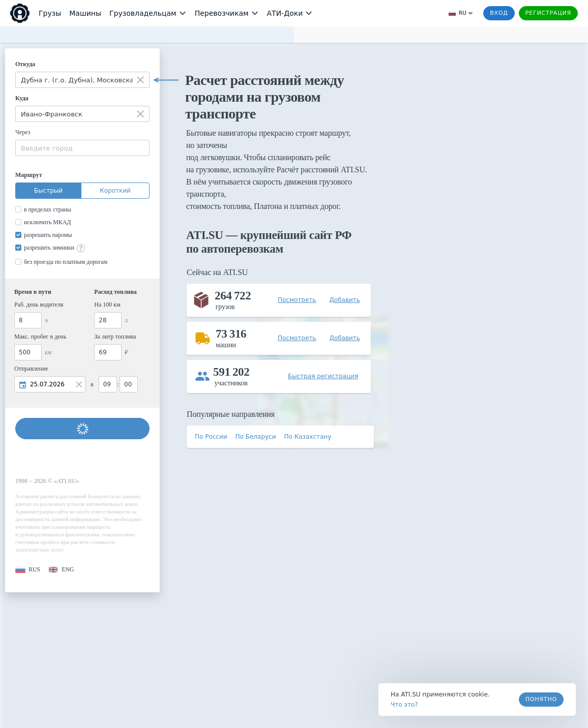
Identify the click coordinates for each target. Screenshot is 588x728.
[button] (28, 570)
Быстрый (48, 191)
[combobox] (82, 80)
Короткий (115, 191)
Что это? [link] (404, 705)
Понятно (541, 699)
